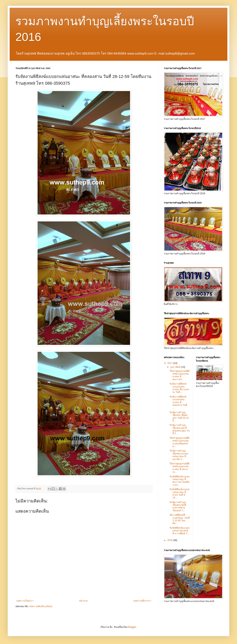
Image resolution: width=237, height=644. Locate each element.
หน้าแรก (83, 601)
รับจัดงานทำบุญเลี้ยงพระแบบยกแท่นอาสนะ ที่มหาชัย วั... (179, 455)
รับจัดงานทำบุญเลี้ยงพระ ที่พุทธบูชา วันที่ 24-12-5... (179, 417)
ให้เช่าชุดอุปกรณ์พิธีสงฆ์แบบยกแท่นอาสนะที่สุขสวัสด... (179, 442)
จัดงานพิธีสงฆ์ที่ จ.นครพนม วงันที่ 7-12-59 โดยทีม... (180, 519)
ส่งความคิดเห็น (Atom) (41, 606)
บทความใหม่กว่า (25, 601)
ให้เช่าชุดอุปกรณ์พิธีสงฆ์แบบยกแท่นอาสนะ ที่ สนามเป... (179, 468)
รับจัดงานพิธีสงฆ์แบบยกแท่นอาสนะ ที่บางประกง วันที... (179, 388)
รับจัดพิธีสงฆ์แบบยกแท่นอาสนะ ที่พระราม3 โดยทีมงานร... (180, 481)
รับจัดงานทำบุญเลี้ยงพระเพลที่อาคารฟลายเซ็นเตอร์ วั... (178, 506)
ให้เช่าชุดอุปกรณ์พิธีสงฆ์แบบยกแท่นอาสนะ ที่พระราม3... (179, 375)
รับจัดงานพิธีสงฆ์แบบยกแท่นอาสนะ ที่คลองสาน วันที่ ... (178, 402)
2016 (170, 540)
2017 (170, 363)
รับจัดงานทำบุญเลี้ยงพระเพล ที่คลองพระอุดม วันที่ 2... (180, 429)
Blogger (132, 627)
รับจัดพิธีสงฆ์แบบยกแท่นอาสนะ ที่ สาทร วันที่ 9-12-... (180, 493)
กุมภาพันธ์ (176, 367)
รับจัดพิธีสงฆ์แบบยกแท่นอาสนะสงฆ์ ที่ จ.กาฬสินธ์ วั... (180, 531)
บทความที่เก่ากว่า (142, 601)
